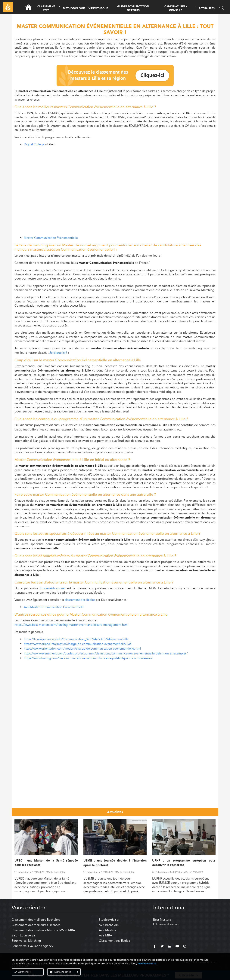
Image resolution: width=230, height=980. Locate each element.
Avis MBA (105, 935)
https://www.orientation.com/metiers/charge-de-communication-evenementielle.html (82, 649)
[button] (59, 9)
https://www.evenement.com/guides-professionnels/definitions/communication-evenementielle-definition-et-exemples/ (106, 653)
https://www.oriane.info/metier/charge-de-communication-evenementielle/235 (78, 644)
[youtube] (177, 947)
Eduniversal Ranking (167, 924)
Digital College (34, 144)
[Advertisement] (115, 690)
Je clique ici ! (58, 353)
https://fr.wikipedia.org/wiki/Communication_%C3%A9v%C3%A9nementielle (76, 639)
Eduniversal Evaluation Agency (32, 946)
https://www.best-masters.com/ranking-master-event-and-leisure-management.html (71, 625)
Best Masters (162, 920)
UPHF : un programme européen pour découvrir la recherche (184, 863)
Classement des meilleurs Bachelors (36, 920)
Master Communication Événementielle (51, 238)
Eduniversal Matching (26, 941)
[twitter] (162, 947)
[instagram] (185, 947)
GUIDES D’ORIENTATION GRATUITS (133, 8)
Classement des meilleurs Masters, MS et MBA (43, 930)
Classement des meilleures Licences (36, 925)
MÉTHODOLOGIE (74, 8)
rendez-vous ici (147, 964)
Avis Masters (107, 930)
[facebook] (155, 947)
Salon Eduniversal (24, 935)
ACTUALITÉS (207, 9)
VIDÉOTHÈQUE (98, 8)
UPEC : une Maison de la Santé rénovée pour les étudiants (46, 863)
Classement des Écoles (114, 941)
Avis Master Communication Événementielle (54, 607)
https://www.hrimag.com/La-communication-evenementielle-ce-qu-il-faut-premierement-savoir (88, 658)
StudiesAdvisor (109, 920)
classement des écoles (80, 600)
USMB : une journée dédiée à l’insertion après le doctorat (115, 863)
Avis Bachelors (109, 925)
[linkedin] (170, 947)
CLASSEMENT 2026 (46, 9)
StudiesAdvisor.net (53, 588)
